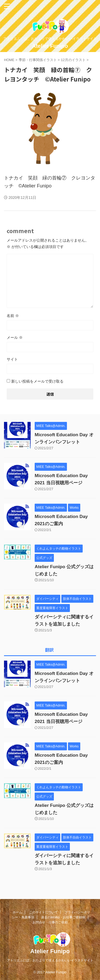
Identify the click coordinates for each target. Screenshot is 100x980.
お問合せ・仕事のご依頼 (50, 922)
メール (15, 337)
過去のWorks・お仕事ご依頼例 (63, 917)
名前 (13, 316)
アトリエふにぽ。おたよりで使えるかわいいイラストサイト (50, 960)
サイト (12, 359)
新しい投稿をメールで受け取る (37, 381)
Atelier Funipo (50, 46)
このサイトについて (43, 912)
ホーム (17, 912)
